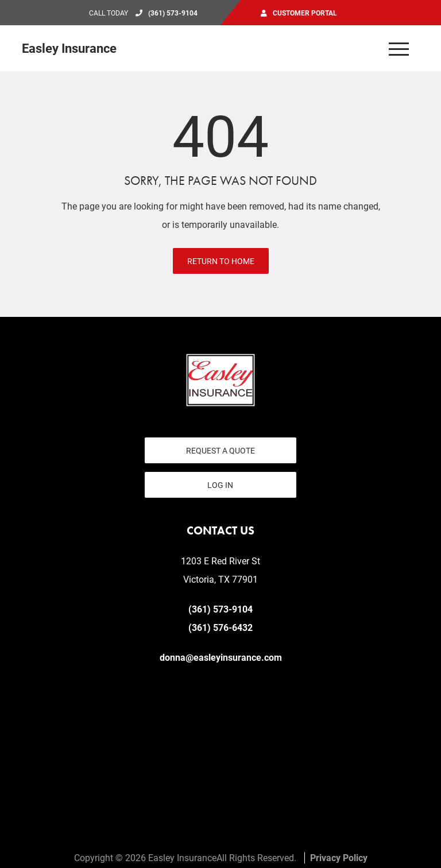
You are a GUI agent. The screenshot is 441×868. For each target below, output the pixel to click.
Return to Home (221, 261)
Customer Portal (305, 13)
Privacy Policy (339, 857)
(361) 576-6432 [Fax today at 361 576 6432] (220, 627)
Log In (220, 485)
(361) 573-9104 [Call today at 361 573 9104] (173, 13)
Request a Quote (220, 450)
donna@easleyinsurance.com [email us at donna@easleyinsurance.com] (221, 657)
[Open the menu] (399, 48)
